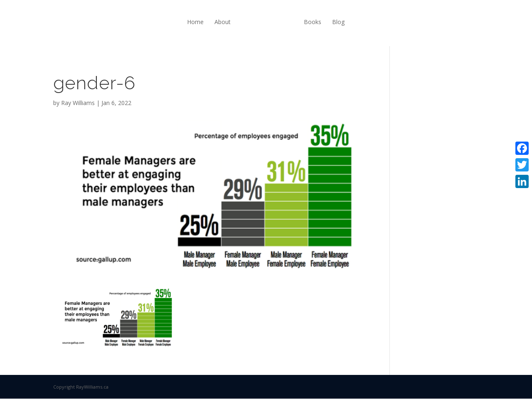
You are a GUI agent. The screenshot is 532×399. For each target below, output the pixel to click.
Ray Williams (78, 103)
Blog (338, 22)
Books (313, 22)
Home (195, 22)
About (223, 22)
